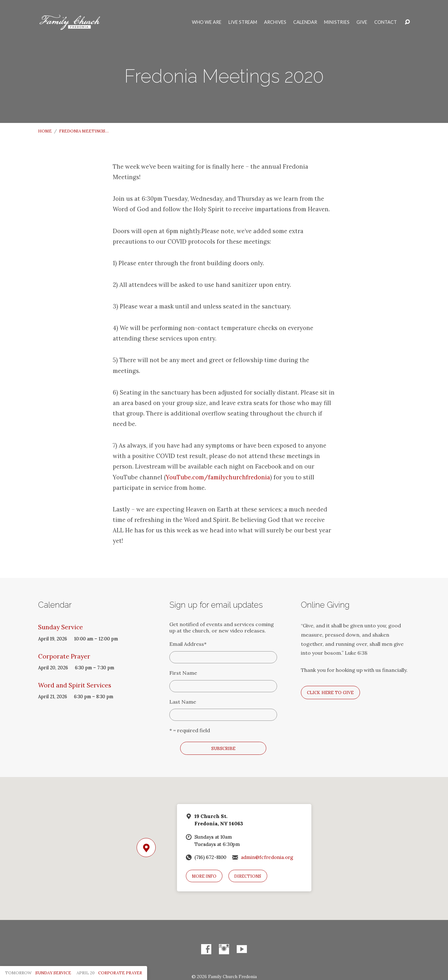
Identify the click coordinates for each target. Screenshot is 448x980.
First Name (183, 673)
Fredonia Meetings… (84, 131)
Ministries (337, 22)
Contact (386, 22)
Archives (275, 22)
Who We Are (207, 22)
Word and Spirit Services (75, 685)
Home (45, 131)
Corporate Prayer (64, 656)
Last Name (183, 702)
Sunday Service (61, 627)
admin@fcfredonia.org (267, 857)
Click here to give (330, 693)
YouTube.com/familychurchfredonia (218, 477)
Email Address (188, 644)
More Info (204, 876)
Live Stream (243, 22)
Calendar (305, 22)
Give (362, 22)
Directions (248, 876)
